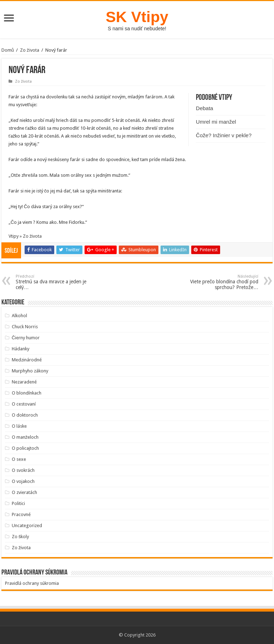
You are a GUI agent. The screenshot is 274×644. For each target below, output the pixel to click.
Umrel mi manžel (216, 122)
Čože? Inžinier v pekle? (224, 135)
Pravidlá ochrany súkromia (32, 583)
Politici (18, 503)
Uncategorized (27, 525)
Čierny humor (26, 338)
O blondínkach (27, 393)
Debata (204, 108)
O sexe (19, 459)
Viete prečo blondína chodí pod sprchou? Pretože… (222, 282)
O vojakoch (23, 481)
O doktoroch (25, 415)
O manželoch (25, 437)
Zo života (30, 50)
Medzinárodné (27, 360)
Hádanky (21, 349)
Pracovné (21, 514)
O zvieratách (24, 492)
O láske (19, 426)
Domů (8, 50)
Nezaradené (24, 382)
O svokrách (23, 470)
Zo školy (21, 537)
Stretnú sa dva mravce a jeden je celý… (52, 282)
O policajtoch (25, 448)
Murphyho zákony (30, 371)
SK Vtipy (137, 17)
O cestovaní (24, 404)
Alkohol (19, 316)
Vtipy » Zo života (25, 236)
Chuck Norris (25, 327)
